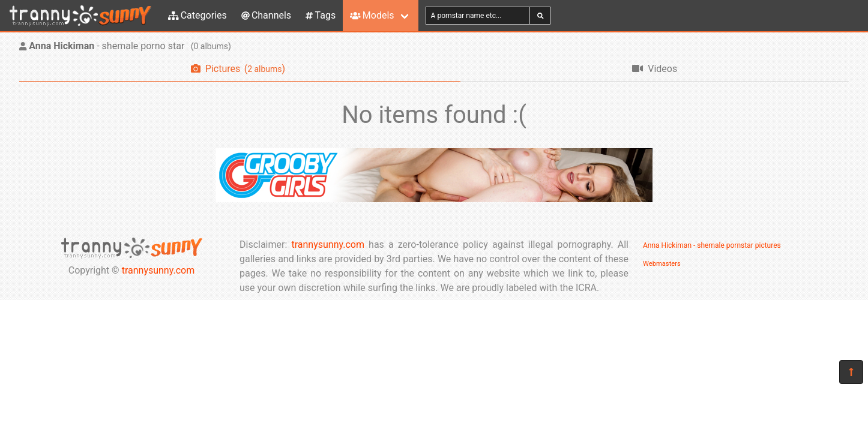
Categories (197, 15)
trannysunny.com (158, 270)
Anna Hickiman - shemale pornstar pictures (712, 245)
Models (372, 15)
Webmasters (662, 264)
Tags (321, 15)
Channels (266, 15)
